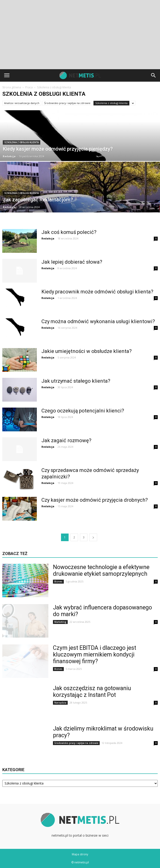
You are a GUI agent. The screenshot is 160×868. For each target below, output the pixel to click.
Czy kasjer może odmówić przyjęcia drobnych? (95, 500)
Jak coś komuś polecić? (69, 232)
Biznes (58, 582)
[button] (154, 75)
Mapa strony (80, 854)
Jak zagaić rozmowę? (66, 440)
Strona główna (12, 87)
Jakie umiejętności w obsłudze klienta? (87, 351)
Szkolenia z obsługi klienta (111, 103)
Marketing (60, 622)
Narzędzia (60, 703)
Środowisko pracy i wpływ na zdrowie (67, 103)
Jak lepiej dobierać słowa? (72, 262)
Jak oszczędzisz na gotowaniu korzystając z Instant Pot (92, 692)
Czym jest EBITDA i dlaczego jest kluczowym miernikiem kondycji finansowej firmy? (95, 655)
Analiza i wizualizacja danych (22, 103)
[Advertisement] (80, 35)
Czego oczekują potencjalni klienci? (83, 411)
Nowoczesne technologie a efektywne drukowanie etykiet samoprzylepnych (101, 570)
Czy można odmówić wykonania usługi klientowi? (98, 321)
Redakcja (9, 156)
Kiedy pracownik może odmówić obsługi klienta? (97, 292)
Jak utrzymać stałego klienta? (76, 381)
